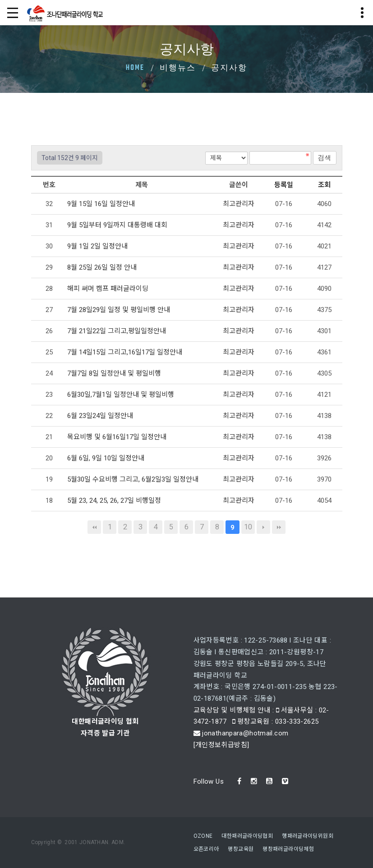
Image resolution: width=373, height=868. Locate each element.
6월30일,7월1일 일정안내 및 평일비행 (122, 395)
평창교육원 (241, 849)
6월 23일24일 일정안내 (101, 416)
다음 (263, 527)
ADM (117, 842)
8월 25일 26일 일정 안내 (103, 267)
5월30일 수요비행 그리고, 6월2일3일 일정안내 (134, 479)
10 (248, 527)
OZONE (203, 836)
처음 (94, 527)
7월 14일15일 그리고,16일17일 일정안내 (126, 352)
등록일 (284, 185)
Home (135, 68)
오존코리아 (206, 849)
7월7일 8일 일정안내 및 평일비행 (115, 373)
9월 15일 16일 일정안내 (102, 204)
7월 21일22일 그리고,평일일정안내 (117, 331)
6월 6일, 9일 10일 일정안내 (107, 458)
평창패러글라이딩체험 (288, 849)
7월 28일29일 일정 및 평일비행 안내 (120, 310)
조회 (324, 185)
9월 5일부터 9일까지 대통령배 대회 (118, 225)
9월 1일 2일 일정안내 (98, 246)
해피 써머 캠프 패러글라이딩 (109, 289)
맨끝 (279, 527)
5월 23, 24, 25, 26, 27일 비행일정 (115, 501)
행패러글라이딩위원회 (308, 836)
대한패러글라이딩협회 (247, 836)
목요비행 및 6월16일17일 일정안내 (118, 437)
